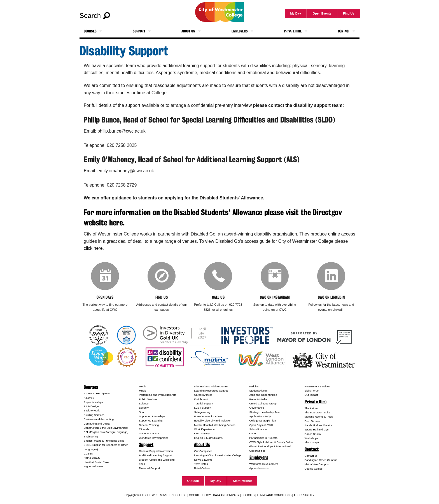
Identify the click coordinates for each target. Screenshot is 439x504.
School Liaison (258, 429)
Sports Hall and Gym (317, 429)
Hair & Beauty (92, 458)
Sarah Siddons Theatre (318, 425)
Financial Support (149, 468)
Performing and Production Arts (157, 395)
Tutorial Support (204, 403)
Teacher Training (149, 425)
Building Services (94, 415)
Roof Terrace (312, 421)
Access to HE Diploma (97, 393)
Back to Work (92, 410)
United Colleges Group (263, 403)
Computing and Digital (97, 424)
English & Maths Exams (208, 438)
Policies (254, 386)
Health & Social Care (96, 462)
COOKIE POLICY (200, 495)
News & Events (203, 460)
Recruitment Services (317, 386)
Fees (142, 464)
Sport (142, 412)
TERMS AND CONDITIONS (274, 495)
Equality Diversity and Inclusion (213, 421)
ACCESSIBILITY (304, 495)
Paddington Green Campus (321, 460)
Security (144, 408)
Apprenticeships (93, 402)
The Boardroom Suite (317, 412)
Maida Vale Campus (317, 464)
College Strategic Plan (263, 421)
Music (142, 391)
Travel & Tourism (149, 433)
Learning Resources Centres (211, 391)
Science (144, 403)
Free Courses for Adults (208, 416)
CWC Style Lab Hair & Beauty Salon (271, 442)
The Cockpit (312, 442)
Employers (240, 31)
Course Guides (314, 469)
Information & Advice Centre (211, 386)
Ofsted (253, 433)
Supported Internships (152, 416)
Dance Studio (313, 434)
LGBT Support (203, 408)
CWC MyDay (202, 433)
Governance (257, 408)
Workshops (311, 438)
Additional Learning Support (155, 455)
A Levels (89, 398)
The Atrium (311, 408)
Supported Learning (151, 421)
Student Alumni (259, 391)
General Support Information (156, 451)
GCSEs (88, 454)
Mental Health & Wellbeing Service (215, 425)
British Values (202, 468)
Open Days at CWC (261, 425)
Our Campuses (203, 451)
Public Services (148, 399)
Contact (344, 31)
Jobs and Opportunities (263, 395)
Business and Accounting (99, 419)
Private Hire (293, 31)
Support (139, 31)
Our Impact (311, 395)
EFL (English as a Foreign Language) (106, 432)
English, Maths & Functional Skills (104, 441)
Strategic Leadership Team (265, 412)
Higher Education (94, 466)
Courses (90, 31)
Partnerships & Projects (263, 438)
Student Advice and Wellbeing (157, 460)
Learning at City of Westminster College (218, 455)
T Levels (144, 429)
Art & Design (91, 406)
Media (143, 386)
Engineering (91, 436)
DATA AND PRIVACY (226, 495)
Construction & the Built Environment (106, 428)
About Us (188, 31)
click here (93, 248)
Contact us (311, 456)
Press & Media (258, 399)
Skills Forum (312, 391)
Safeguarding (202, 412)
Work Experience (204, 429)
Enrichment (201, 399)
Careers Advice (203, 395)
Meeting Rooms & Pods (319, 417)
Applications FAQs (260, 416)
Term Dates (201, 464)
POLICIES (248, 495)
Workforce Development (153, 438)
